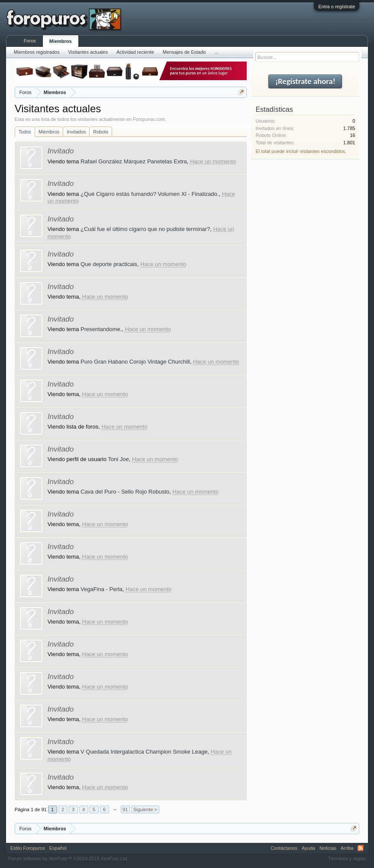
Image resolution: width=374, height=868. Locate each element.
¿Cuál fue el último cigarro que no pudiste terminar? (145, 229)
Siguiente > (145, 809)
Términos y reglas (347, 858)
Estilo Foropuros (28, 848)
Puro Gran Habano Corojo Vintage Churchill (135, 362)
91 (125, 809)
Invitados (76, 132)
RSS (361, 848)
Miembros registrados (37, 52)
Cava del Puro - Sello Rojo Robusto (125, 492)
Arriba (347, 848)
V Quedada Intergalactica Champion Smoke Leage (144, 752)
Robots (101, 132)
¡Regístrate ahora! (305, 81)
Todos (25, 132)
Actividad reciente (135, 52)
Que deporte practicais (109, 264)
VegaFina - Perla (102, 589)
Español (58, 848)
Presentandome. (101, 329)
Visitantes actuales (88, 52)
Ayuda (308, 848)
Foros (30, 41)
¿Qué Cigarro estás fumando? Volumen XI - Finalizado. (150, 194)
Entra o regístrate (337, 7)
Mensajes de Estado (184, 52)
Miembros (49, 132)
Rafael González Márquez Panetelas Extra (134, 161)
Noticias (328, 848)
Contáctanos (284, 848)
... (216, 52)
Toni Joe (118, 459)
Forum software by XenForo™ (68, 858)
